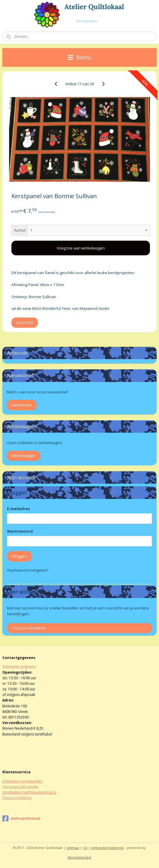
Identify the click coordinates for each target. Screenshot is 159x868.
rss (85, 848)
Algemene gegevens (19, 666)
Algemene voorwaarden (22, 781)
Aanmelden (22, 405)
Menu (80, 57)
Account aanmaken (29, 628)
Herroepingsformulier (21, 787)
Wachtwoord (20, 531)
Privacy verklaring (17, 798)
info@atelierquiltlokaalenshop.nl (29, 792)
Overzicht (25, 322)
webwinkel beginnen (107, 848)
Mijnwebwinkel (79, 857)
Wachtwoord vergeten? (28, 570)
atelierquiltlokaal (21, 818)
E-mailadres (18, 509)
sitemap (73, 848)
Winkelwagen (23, 456)
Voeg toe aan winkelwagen (81, 248)
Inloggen (19, 556)
